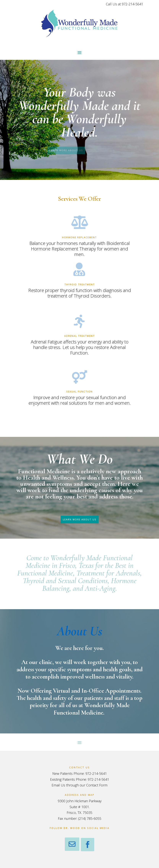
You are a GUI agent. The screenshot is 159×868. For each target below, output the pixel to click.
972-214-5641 (132, 4)
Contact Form (97, 785)
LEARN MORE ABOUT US (42, 149)
